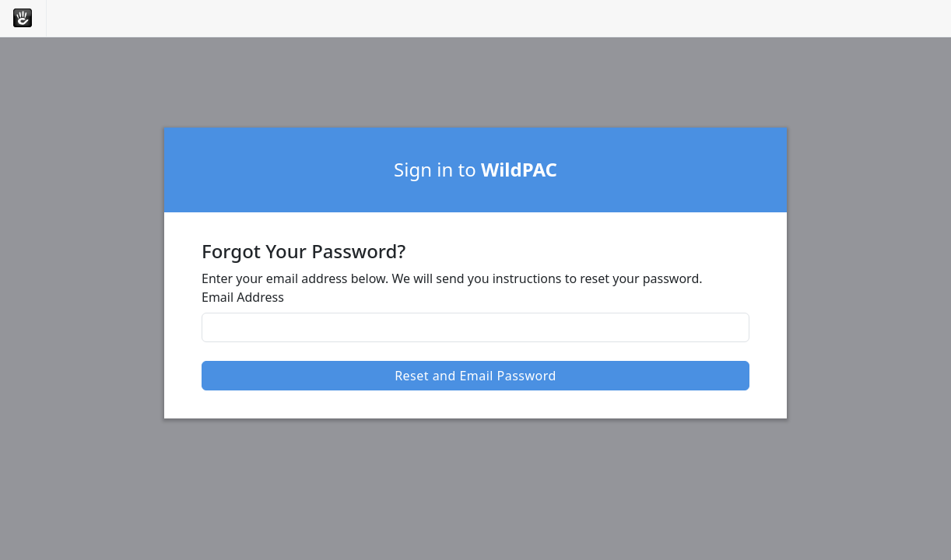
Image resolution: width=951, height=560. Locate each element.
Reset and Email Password (475, 376)
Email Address (243, 297)
